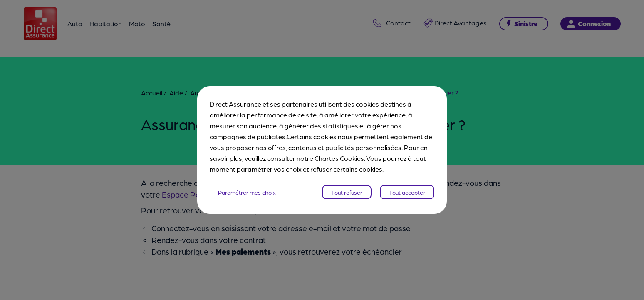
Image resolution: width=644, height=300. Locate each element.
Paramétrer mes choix (247, 192)
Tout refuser (347, 192)
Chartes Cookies (339, 158)
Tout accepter (407, 192)
